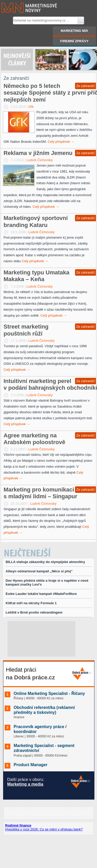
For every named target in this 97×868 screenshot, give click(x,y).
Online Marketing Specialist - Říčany (49, 693)
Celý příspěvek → (61, 142)
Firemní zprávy (74, 41)
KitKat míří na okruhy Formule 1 (31, 603)
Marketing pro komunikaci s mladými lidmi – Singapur (40, 493)
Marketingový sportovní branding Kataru (36, 221)
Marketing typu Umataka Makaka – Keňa (36, 276)
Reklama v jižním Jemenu (38, 153)
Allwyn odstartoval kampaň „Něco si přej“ (39, 571)
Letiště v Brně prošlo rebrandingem (34, 612)
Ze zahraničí (86, 86)
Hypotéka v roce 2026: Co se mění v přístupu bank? (44, 829)
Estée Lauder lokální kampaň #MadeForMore (41, 594)
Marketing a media (25, 784)
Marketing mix (74, 31)
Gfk (31, 107)
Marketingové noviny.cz (23, 8)
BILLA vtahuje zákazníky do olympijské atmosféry (45, 562)
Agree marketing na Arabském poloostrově (34, 439)
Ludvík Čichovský (40, 160)
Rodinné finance (18, 825)
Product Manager (31, 765)
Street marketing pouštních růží (26, 330)
